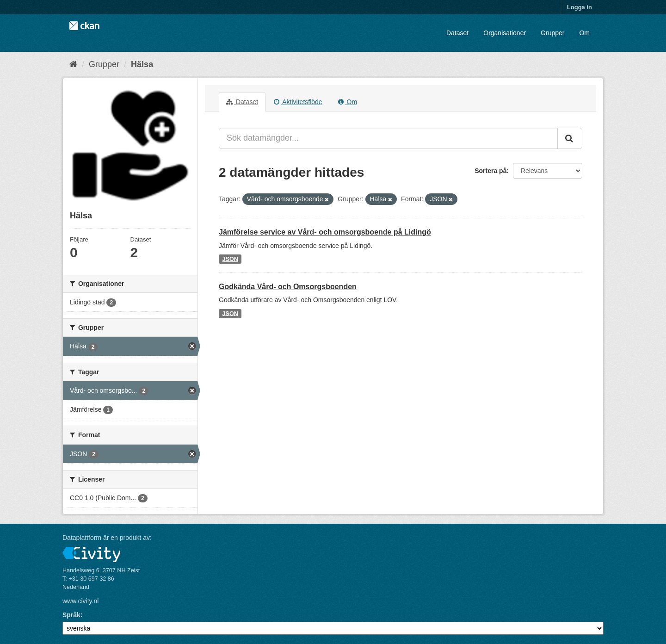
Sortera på (490, 171)
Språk (71, 615)
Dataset (457, 33)
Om (584, 33)
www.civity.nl (80, 601)
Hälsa (142, 64)
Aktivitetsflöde (298, 102)
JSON (230, 259)
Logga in (580, 7)
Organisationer (505, 33)
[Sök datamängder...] (388, 138)
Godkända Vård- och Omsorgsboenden (288, 287)
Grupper (552, 33)
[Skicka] (570, 138)
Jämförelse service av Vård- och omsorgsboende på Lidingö (325, 232)
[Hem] (73, 64)
